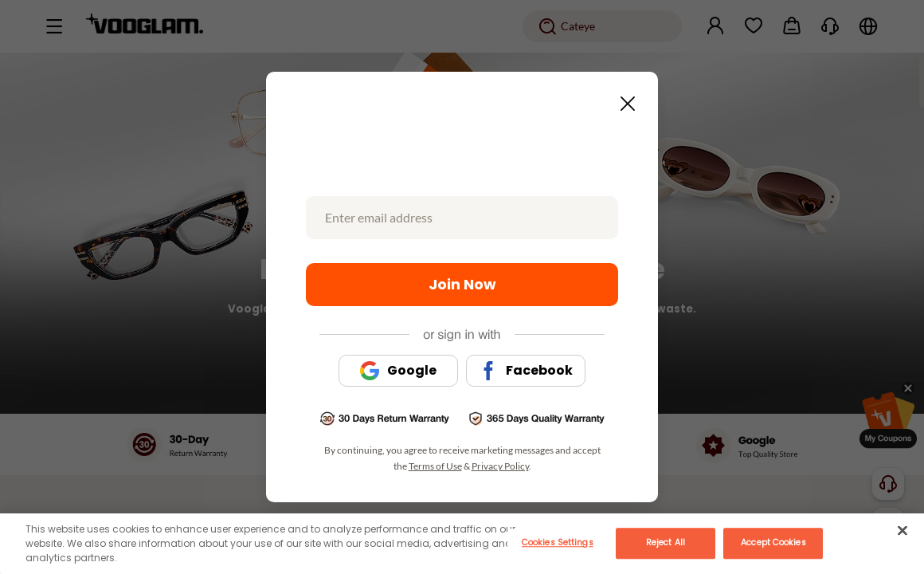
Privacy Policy (500, 466)
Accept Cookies (773, 543)
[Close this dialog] (623, 99)
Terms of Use (435, 466)
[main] (462, 544)
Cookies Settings (558, 543)
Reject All (666, 543)
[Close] (902, 530)
